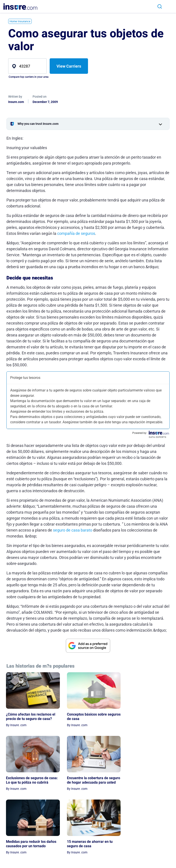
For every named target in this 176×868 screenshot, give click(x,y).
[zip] (27, 66)
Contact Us (124, 856)
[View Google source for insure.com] (88, 646)
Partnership (124, 862)
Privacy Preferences (148, 853)
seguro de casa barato (73, 530)
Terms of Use (148, 844)
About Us (123, 838)
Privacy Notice (149, 838)
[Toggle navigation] (169, 7)
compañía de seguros (76, 233)
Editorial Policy (126, 850)
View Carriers (69, 66)
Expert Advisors (127, 844)
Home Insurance (20, 21)
